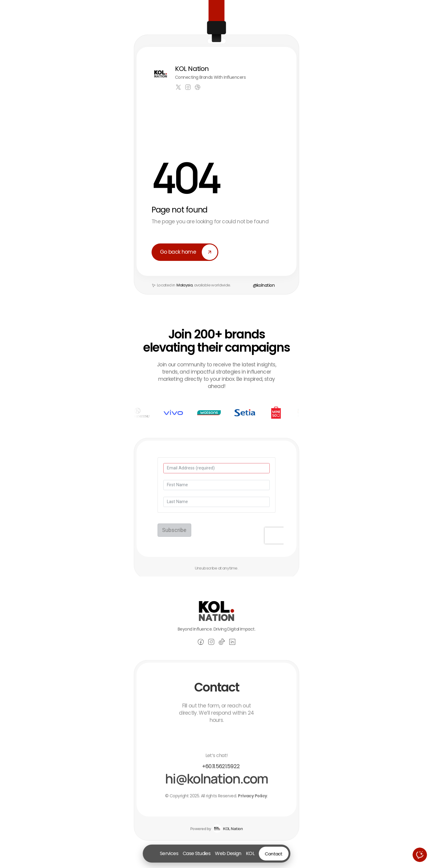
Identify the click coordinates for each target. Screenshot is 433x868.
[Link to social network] (178, 87)
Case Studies (197, 853)
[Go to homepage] (152, 854)
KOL (250, 853)
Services (169, 853)
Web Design (228, 853)
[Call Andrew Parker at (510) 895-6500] (216, 774)
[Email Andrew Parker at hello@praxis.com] (216, 787)
